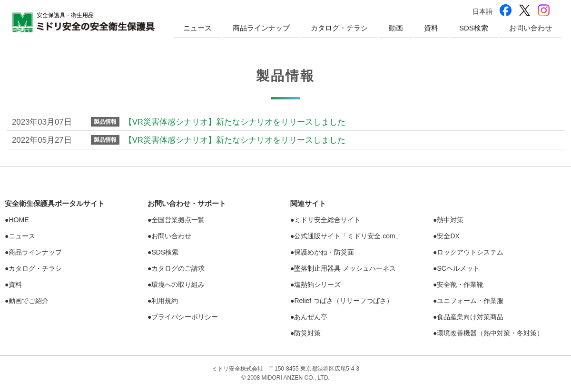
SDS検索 (474, 28)
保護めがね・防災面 (324, 252)
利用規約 (165, 301)
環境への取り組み (178, 284)
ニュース (197, 28)
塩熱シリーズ (317, 284)
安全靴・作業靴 (460, 284)
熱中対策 (450, 220)
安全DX (448, 236)
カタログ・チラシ (339, 28)
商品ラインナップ (261, 28)
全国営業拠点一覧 (178, 220)
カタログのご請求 (178, 268)
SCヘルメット (458, 268)
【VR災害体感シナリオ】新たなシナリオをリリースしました (235, 122)
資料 (431, 28)
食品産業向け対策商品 (470, 317)
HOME (19, 220)
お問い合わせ (531, 28)
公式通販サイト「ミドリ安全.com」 (348, 236)
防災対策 (307, 333)
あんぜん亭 (311, 317)
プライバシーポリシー (185, 317)
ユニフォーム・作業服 (470, 301)
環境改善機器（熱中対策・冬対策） (490, 333)
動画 (396, 28)
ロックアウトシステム (470, 252)
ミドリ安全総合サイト (327, 220)
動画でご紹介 (29, 301)
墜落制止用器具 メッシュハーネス (345, 268)
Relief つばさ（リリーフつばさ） (344, 301)
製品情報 (105, 122)
